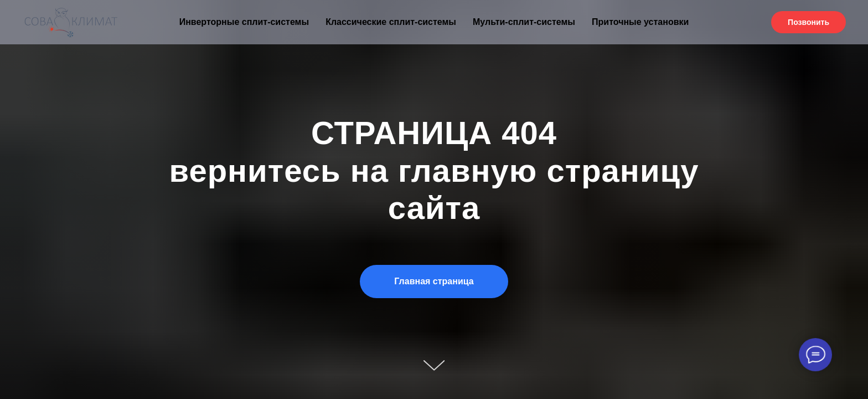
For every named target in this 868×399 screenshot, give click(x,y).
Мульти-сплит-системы (524, 22)
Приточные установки (640, 22)
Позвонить (808, 22)
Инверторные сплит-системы (244, 22)
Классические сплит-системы (391, 22)
